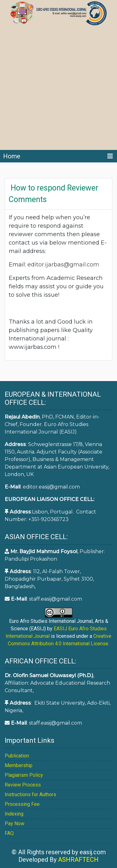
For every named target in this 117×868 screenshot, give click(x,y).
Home (12, 156)
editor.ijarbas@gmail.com (64, 265)
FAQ (9, 833)
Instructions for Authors (30, 794)
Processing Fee (22, 804)
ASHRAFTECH (78, 860)
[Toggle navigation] (110, 156)
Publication (17, 756)
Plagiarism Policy (24, 775)
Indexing (14, 814)
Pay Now (15, 823)
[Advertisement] (58, 88)
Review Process (23, 785)
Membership (19, 765)
